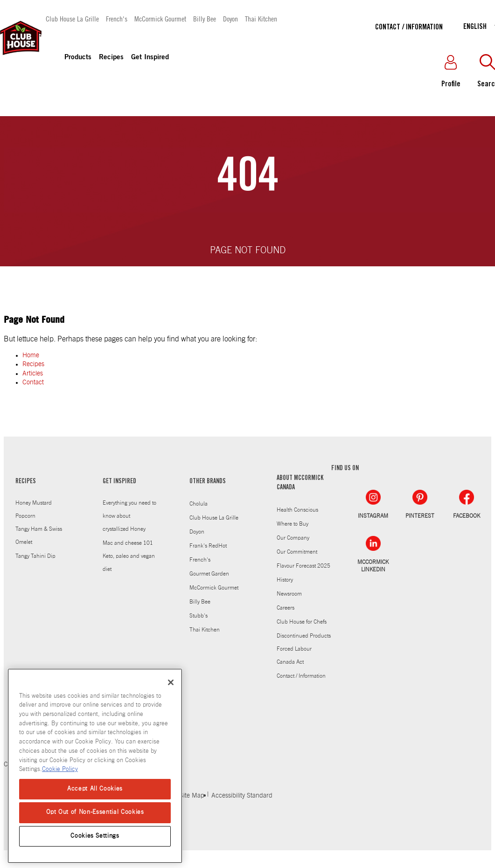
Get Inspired (150, 58)
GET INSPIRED (119, 482)
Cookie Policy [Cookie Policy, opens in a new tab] (60, 769)
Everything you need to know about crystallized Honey (129, 516)
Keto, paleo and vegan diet (129, 562)
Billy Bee (205, 18)
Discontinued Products (304, 636)
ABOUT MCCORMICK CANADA (300, 483)
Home (31, 355)
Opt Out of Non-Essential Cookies (95, 812)
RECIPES (26, 482)
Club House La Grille (72, 18)
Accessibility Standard (242, 796)
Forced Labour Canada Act (294, 655)
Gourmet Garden (209, 574)
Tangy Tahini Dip (35, 556)
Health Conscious (297, 510)
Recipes (111, 58)
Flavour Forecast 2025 (303, 566)
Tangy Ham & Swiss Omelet (39, 535)
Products (78, 58)
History (285, 580)
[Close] (171, 682)
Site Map (192, 796)
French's (117, 18)
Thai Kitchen (261, 18)
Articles (33, 374)
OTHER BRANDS (208, 482)
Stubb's (199, 616)
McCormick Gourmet (160, 18)
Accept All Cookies (95, 789)
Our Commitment (297, 552)
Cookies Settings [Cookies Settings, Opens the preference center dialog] (95, 836)
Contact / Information (409, 28)
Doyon (230, 18)
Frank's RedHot (208, 546)
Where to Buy (293, 524)
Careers (286, 608)
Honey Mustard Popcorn (34, 509)
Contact (33, 382)
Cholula (199, 504)
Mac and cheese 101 (128, 543)
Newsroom (289, 594)
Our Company (293, 538)
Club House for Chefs (302, 622)
